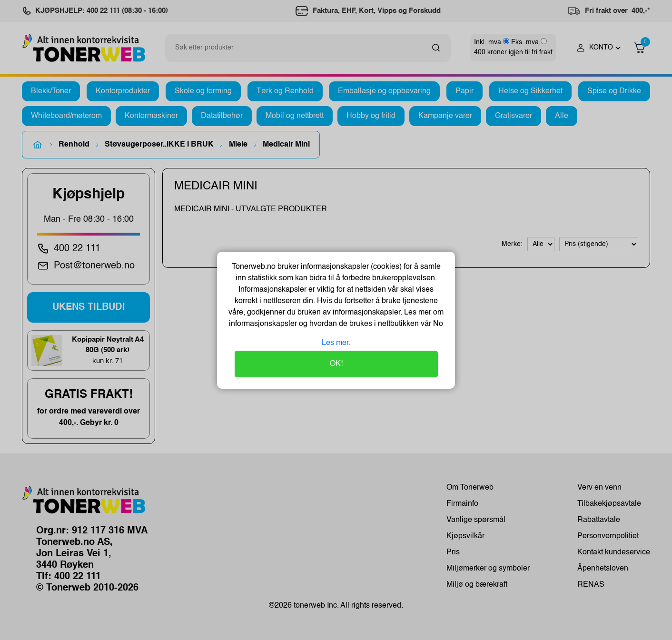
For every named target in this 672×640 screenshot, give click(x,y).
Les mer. (336, 343)
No (437, 324)
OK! (336, 364)
